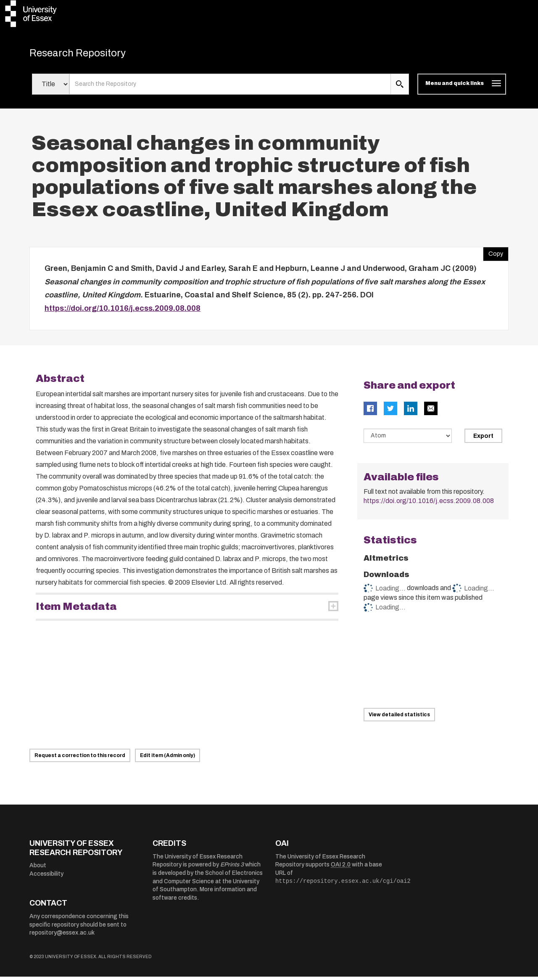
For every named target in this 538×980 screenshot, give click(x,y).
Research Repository (88, 55)
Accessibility (46, 877)
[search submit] (400, 87)
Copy (493, 255)
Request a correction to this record (80, 759)
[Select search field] (51, 87)
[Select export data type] (408, 439)
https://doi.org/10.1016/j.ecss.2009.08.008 (123, 311)
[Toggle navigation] (462, 87)
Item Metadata (76, 610)
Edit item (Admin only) (167, 759)
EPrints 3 (232, 868)
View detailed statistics (399, 718)
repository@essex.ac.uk (62, 936)
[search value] (230, 87)
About (38, 869)
